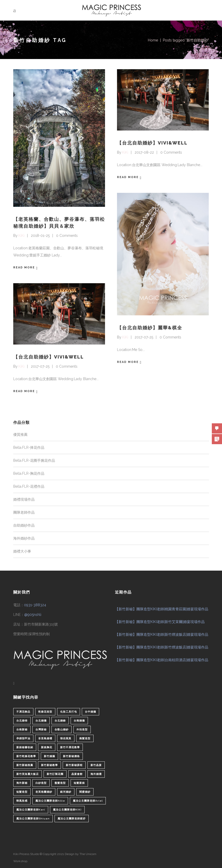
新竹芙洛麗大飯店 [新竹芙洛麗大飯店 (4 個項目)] (28, 773)
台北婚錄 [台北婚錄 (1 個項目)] (60, 720)
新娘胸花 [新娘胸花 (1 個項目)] (47, 747)
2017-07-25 (144, 337)
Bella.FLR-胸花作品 (29, 473)
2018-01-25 (40, 236)
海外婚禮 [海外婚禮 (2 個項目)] (96, 773)
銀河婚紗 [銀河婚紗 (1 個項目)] (66, 791)
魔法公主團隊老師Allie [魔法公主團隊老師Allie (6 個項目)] (50, 800)
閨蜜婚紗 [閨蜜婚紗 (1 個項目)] (85, 791)
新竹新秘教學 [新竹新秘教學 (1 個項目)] (49, 765)
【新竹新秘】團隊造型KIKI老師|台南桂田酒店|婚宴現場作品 (162, 660)
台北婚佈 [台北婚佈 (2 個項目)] (22, 720)
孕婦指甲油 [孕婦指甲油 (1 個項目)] (23, 738)
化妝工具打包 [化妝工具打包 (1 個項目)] (69, 711)
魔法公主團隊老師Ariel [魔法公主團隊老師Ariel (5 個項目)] (88, 800)
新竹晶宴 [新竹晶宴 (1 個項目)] (96, 765)
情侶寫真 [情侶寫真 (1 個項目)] (66, 738)
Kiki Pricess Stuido (26, 853)
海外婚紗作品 (24, 538)
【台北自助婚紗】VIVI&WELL (152, 143)
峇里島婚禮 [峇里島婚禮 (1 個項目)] (45, 738)
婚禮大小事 (22, 551)
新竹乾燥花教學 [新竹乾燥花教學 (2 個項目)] (26, 756)
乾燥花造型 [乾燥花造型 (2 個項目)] (45, 711)
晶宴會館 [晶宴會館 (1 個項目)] (77, 773)
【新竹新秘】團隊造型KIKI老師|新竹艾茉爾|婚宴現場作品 (160, 621)
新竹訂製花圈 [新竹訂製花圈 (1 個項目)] (55, 773)
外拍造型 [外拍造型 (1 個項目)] (82, 729)
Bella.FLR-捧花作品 (29, 447)
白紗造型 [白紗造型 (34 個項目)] (41, 782)
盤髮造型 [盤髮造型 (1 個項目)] (60, 782)
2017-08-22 (144, 152)
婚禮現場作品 (24, 499)
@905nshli (33, 614)
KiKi (21, 236)
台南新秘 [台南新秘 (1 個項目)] (22, 729)
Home (153, 40)
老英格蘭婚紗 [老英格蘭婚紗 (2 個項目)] (44, 791)
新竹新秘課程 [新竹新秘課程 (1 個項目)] (74, 765)
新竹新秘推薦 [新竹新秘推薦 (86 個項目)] (25, 765)
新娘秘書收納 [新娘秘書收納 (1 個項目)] (25, 747)
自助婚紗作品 (24, 525)
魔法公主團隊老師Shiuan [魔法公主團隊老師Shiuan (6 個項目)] (33, 818)
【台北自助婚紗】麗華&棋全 (150, 327)
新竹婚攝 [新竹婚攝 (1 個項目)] (49, 756)
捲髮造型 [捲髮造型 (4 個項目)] (85, 738)
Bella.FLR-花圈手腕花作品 (34, 460)
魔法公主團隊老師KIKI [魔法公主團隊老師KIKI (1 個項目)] (67, 809)
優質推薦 (20, 434)
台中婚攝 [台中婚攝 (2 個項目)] (90, 711)
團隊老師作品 (24, 512)
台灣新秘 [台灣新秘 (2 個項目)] (41, 729)
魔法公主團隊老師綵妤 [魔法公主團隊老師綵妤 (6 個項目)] (72, 818)
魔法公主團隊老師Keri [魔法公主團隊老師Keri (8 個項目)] (31, 809)
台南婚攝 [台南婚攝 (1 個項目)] (79, 720)
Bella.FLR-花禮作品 (29, 486)
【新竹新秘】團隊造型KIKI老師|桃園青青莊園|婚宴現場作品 (162, 609)
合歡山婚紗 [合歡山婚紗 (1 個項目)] (62, 729)
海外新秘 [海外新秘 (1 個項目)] (22, 782)
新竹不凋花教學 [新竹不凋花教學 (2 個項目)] (70, 747)
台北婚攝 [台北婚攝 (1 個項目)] (41, 720)
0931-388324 (35, 605)
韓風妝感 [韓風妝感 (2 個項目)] (22, 800)
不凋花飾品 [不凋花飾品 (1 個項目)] (23, 711)
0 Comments (67, 236)
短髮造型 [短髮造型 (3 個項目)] (22, 791)
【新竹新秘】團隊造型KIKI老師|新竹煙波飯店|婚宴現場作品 (162, 634)
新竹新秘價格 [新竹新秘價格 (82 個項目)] (71, 756)
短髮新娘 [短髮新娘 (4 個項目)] (79, 782)
